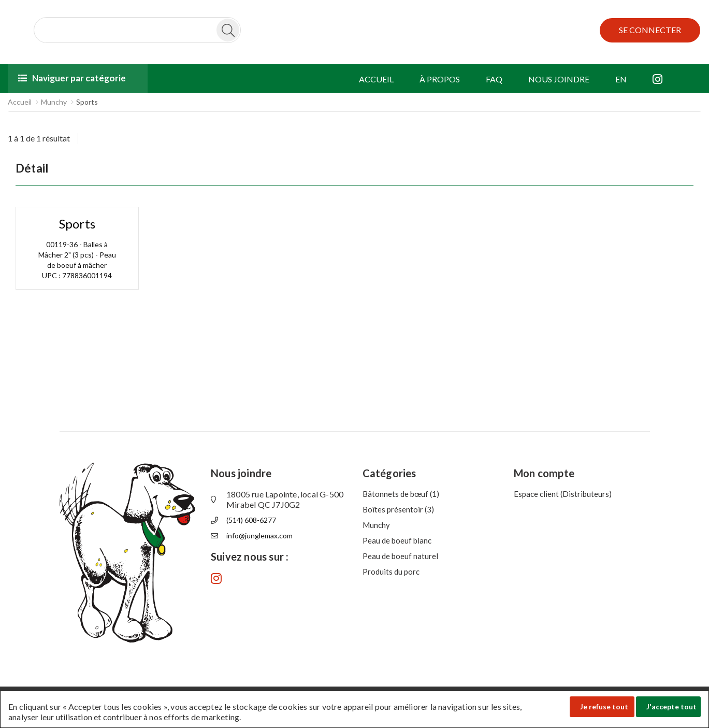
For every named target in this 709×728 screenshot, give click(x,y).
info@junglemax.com (259, 536)
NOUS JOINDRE (559, 79)
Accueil (20, 102)
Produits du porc (391, 572)
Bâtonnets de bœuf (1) (401, 494)
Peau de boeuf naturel (400, 556)
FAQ (494, 79)
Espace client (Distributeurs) (563, 494)
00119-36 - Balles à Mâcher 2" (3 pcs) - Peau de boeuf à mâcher (77, 255)
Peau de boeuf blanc (397, 540)
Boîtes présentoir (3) (398, 509)
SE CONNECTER (650, 30)
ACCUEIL (376, 79)
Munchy (54, 102)
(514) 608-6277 (251, 520)
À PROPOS (440, 79)
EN (621, 79)
